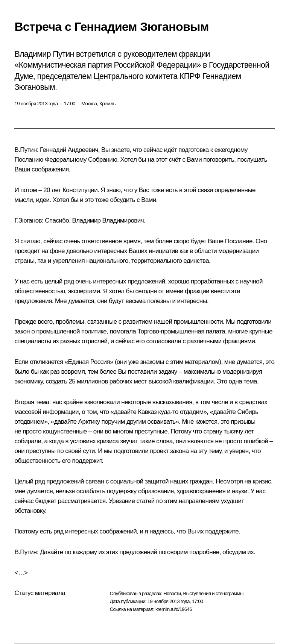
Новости (172, 593)
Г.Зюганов (28, 220)
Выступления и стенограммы (213, 593)
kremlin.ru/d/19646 (174, 609)
